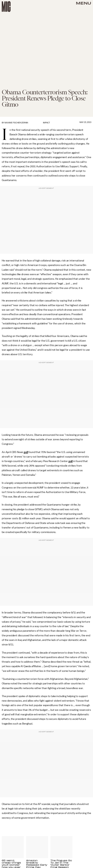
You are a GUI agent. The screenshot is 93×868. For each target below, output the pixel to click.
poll (26, 452)
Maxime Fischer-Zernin (16, 123)
